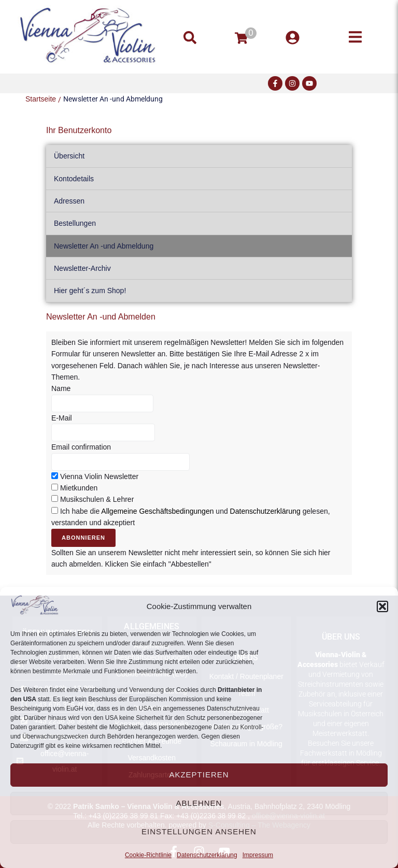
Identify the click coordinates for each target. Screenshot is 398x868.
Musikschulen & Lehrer (97, 499)
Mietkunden (79, 488)
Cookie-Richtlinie (148, 855)
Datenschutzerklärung (207, 855)
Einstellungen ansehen (199, 831)
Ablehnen (199, 803)
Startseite (41, 99)
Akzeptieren (199, 775)
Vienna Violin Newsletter (99, 476)
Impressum (258, 855)
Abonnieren (83, 538)
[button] (382, 606)
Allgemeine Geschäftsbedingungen (157, 511)
